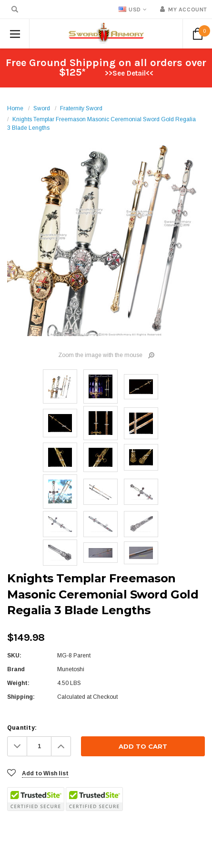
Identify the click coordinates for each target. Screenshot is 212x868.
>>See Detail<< (129, 73)
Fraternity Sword (81, 108)
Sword (42, 108)
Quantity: (22, 728)
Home (15, 108)
